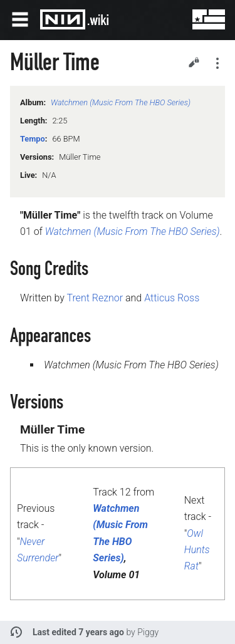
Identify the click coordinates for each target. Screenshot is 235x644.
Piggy (148, 632)
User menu (200, 19)
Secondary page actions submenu (217, 63)
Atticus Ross (172, 298)
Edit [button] (194, 62)
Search (170, 19)
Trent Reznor (95, 298)
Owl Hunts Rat (197, 550)
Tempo (33, 139)
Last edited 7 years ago (78, 632)
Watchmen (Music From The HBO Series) (121, 102)
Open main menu (20, 19)
